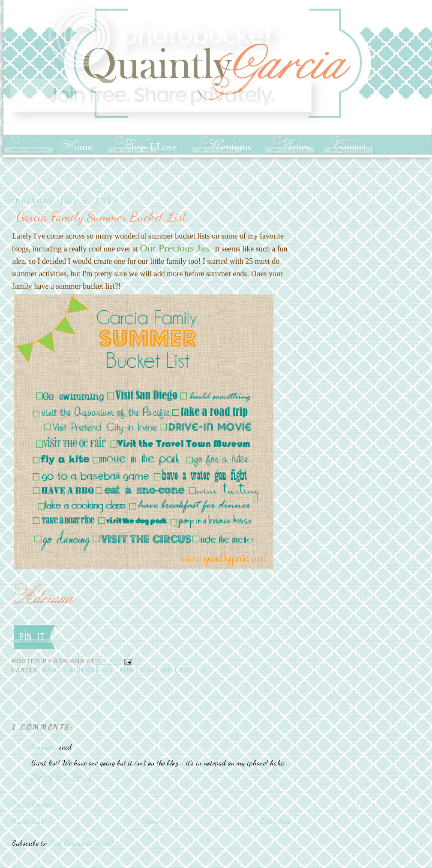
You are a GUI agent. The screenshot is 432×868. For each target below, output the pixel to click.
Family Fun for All (79, 670)
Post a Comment (34, 804)
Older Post (275, 821)
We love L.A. (185, 670)
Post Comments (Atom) (81, 843)
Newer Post (28, 821)
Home (152, 821)
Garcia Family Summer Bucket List (101, 217)
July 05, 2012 (61, 778)
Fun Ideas (138, 670)
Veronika (44, 747)
